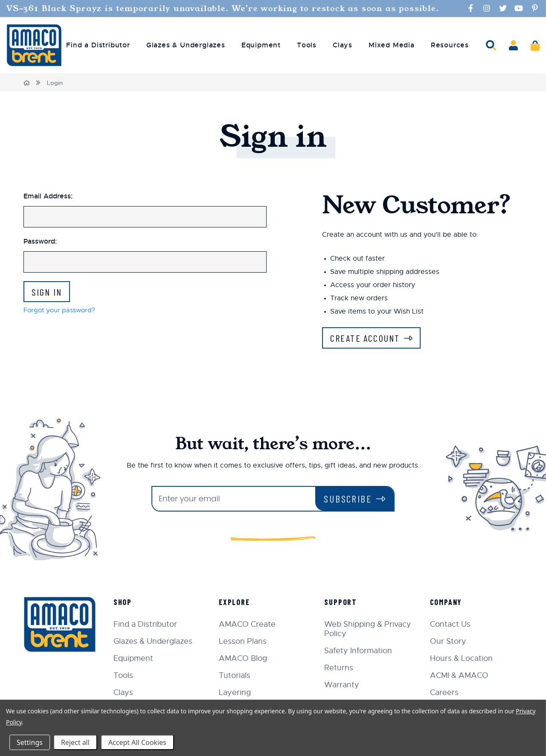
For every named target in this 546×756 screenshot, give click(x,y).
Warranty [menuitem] (346, 686)
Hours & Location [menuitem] (463, 659)
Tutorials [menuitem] (241, 676)
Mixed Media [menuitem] (392, 45)
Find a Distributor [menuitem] (98, 45)
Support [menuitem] (345, 603)
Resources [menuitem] (450, 45)
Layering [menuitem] (241, 693)
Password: (40, 241)
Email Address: (48, 196)
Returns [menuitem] (343, 669)
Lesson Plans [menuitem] (249, 642)
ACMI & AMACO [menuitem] (461, 676)
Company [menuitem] (448, 603)
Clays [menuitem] (343, 45)
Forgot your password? (61, 312)
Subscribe (348, 499)
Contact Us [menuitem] (452, 625)
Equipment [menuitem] (261, 45)
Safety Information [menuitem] (362, 651)
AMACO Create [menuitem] (254, 625)
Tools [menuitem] (307, 45)
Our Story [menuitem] (450, 642)
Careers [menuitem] (446, 693)
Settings (30, 742)
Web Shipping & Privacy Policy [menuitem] (372, 630)
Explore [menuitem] (241, 603)
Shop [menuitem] (131, 603)
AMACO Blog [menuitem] (249, 659)
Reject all (75, 742)
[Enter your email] (234, 500)
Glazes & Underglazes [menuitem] (186, 45)
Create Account (369, 338)
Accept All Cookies (137, 742)
